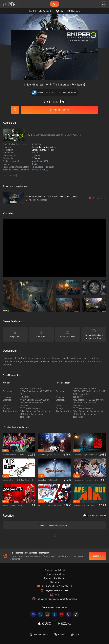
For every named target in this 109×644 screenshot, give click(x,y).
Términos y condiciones (54, 570)
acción (13, 175)
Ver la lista (36, 144)
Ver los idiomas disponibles (44, 147)
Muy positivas (38, 170)
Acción (35, 164)
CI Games (36, 155)
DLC (5, 175)
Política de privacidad (54, 574)
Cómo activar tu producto (43, 150)
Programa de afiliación (55, 578)
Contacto (55, 582)
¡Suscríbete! (98, 556)
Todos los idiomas (95, 515)
